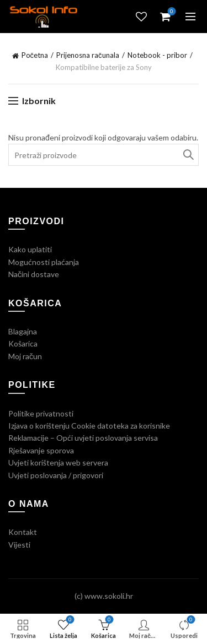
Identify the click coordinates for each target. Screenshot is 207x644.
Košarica (23, 343)
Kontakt (23, 532)
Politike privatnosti (41, 413)
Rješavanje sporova (41, 450)
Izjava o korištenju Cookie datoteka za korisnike (89, 426)
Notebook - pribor (157, 55)
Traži (188, 155)
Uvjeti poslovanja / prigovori (56, 475)
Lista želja (141, 17)
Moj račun (25, 356)
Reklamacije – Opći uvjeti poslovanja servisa (83, 438)
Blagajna (23, 331)
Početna (35, 55)
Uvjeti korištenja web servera (58, 462)
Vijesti (19, 545)
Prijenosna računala (88, 55)
